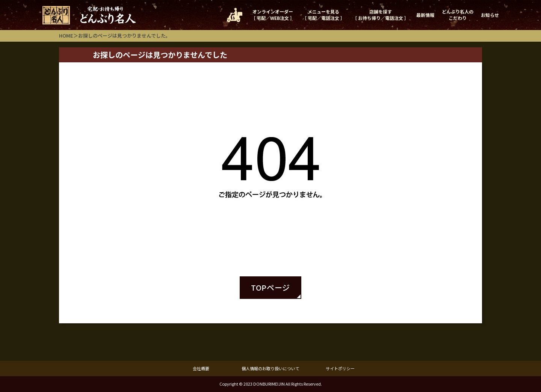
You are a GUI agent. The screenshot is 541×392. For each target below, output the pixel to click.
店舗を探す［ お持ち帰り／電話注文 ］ (381, 15)
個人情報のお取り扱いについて (270, 368)
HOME (66, 35)
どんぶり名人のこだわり (458, 15)
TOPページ (270, 287)
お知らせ (490, 15)
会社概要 (201, 368)
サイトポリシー (340, 368)
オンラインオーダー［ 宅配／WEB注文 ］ (273, 15)
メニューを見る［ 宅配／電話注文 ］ (323, 15)
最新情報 (425, 15)
